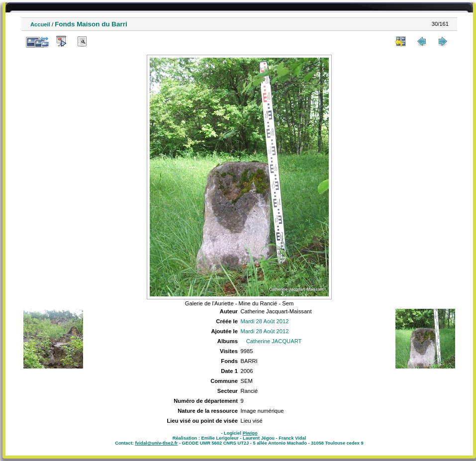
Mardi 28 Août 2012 (264, 321)
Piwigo (250, 433)
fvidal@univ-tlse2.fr (156, 443)
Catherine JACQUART (274, 341)
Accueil (40, 24)
